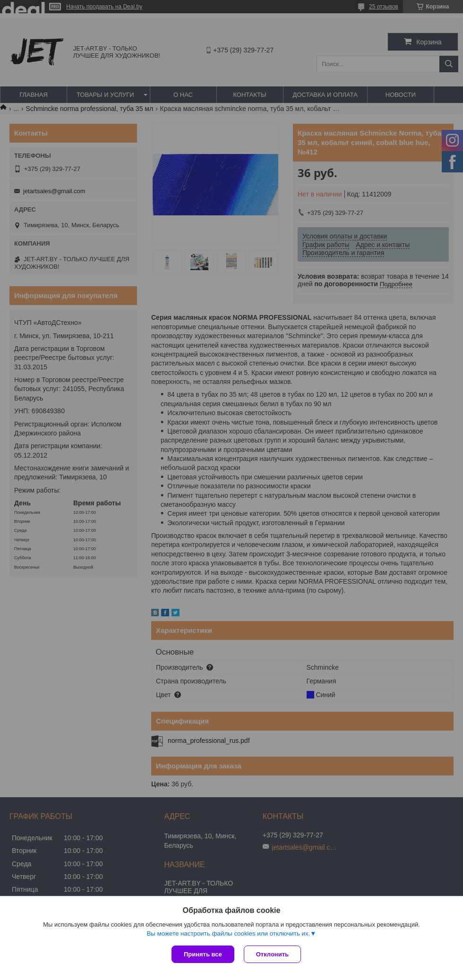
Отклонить (272, 954)
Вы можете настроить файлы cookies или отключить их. (228, 933)
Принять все (203, 954)
